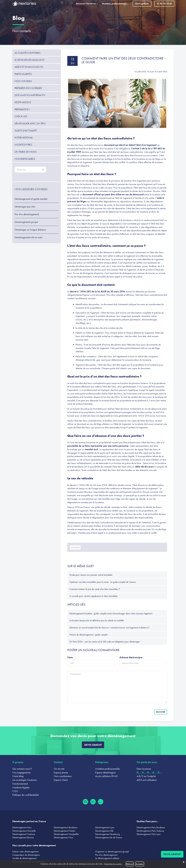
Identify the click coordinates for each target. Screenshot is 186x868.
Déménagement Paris (22, 827)
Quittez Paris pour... (148, 821)
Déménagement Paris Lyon (149, 834)
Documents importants (30, 95)
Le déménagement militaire (107, 858)
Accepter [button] (140, 864)
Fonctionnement (20, 784)
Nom (70, 657)
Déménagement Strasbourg (107, 834)
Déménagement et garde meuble (31, 199)
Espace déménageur (105, 772)
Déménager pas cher (25, 207)
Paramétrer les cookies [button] (113, 864)
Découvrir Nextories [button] (87, 4)
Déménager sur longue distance (30, 230)
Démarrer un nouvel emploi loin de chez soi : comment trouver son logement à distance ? (109, 628)
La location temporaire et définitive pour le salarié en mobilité (97, 620)
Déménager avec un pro (30, 123)
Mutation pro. (24, 145)
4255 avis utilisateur (147, 780)
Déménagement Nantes (65, 831)
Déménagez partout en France (29, 821)
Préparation (22, 109)
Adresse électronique (131, 657)
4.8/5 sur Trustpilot (146, 776)
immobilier (75, 548)
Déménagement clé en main (28, 237)
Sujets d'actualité (26, 130)
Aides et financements (29, 67)
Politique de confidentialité (26, 795)
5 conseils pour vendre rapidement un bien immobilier (94, 596)
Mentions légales (21, 787)
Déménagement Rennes (23, 837)
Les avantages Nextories (25, 780)
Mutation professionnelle (107, 769)
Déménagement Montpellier (66, 834)
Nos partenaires (25, 159)
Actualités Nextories (27, 53)
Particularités (23, 74)
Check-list (21, 116)
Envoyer (161, 712)
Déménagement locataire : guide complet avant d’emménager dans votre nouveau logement (111, 613)
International (24, 137)
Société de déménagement (24, 858)
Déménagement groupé (26, 222)
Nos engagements (21, 772)
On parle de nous (26, 152)
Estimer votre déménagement (25, 852)
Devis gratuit (93, 745)
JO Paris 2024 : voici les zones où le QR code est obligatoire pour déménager (105, 642)
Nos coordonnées (63, 776)
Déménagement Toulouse (24, 834)
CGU (15, 791)
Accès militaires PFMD (106, 776)
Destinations (23, 102)
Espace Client (61, 780)
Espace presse (61, 772)
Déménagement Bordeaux (66, 827)
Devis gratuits (142, 4)
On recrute (59, 769)
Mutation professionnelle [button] (116, 4)
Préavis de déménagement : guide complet (89, 635)
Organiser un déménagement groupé (112, 852)
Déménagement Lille (104, 831)
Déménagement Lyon (105, 827)
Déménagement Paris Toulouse (150, 831)
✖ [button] (184, 862)
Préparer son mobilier (28, 88)
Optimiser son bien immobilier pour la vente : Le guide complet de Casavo (103, 582)
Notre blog (18, 776)
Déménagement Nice (63, 837)
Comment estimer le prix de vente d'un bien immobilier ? (95, 589)
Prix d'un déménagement (27, 214)
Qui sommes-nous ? (22, 769)
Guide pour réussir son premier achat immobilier (91, 575)
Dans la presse (144, 769)
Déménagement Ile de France (109, 837)
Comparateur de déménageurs (26, 855)
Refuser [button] (130, 864)
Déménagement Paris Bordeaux (151, 827)
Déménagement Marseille (24, 831)
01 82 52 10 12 (164, 4)
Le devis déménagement (29, 60)
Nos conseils (22, 31)
